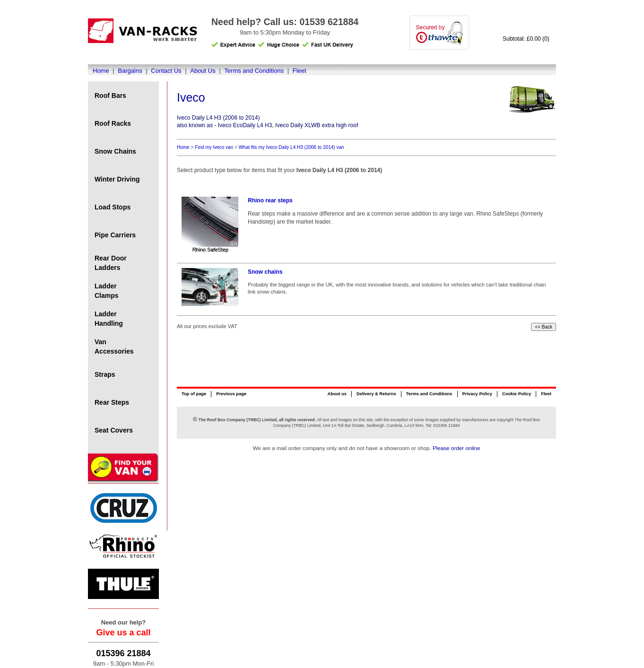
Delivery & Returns (376, 394)
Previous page (231, 394)
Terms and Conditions (254, 71)
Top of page (194, 394)
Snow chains (265, 272)
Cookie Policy (517, 394)
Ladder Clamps (107, 291)
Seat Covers (114, 430)
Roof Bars (110, 95)
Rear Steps (112, 402)
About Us (203, 71)
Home (101, 71)
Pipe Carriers (115, 235)
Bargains (130, 71)
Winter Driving (117, 179)
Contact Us (166, 71)
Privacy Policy (477, 394)
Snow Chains (115, 151)
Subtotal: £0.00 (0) (526, 39)
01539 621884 (329, 22)
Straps (105, 374)
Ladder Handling (109, 319)
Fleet (300, 71)
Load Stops (113, 207)
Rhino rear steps (270, 200)
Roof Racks (113, 123)
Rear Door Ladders (111, 263)
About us (337, 394)
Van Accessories (114, 347)
